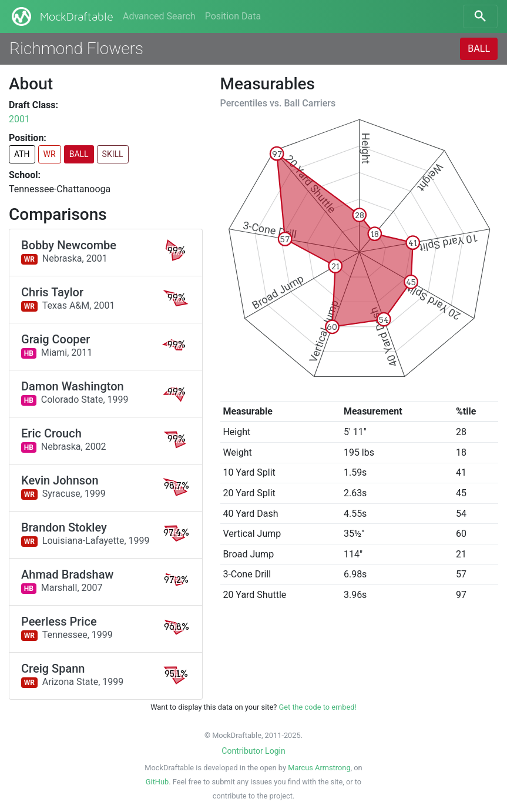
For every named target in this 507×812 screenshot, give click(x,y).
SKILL (113, 154)
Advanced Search (159, 16)
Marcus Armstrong (319, 768)
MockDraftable (61, 16)
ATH (22, 154)
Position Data (233, 16)
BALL (479, 49)
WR (50, 154)
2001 (19, 119)
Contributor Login (253, 751)
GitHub (157, 782)
